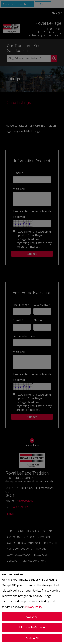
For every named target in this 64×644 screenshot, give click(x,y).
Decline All (32, 638)
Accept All (32, 616)
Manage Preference (32, 627)
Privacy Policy (34, 607)
